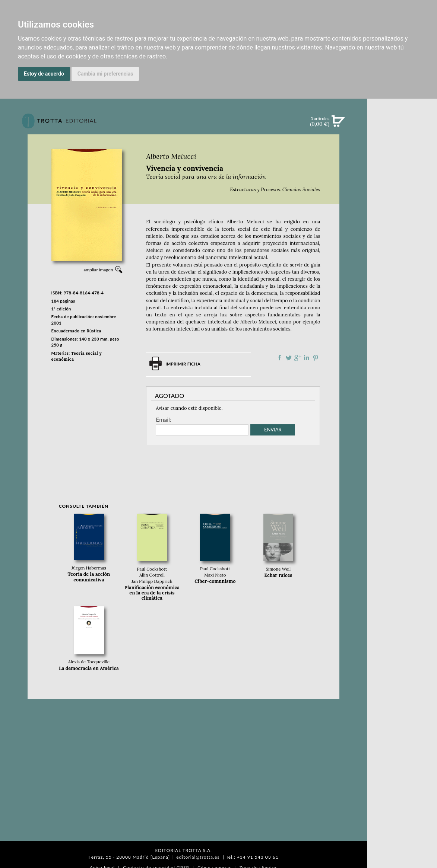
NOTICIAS (402, 202)
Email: (164, 420)
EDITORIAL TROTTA (402, 323)
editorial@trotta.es (198, 857)
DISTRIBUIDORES (402, 384)
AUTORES (402, 366)
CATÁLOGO (402, 171)
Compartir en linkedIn (307, 358)
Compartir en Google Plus (298, 358)
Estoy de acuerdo (44, 74)
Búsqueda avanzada (402, 133)
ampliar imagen (98, 270)
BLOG (402, 233)
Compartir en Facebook (280, 358)
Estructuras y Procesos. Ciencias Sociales (275, 190)
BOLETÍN (402, 217)
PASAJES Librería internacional (402, 396)
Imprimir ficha (183, 364)
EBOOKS (402, 186)
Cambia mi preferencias (105, 74)
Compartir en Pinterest (316, 358)
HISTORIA (402, 375)
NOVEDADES (402, 156)
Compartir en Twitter (289, 358)
